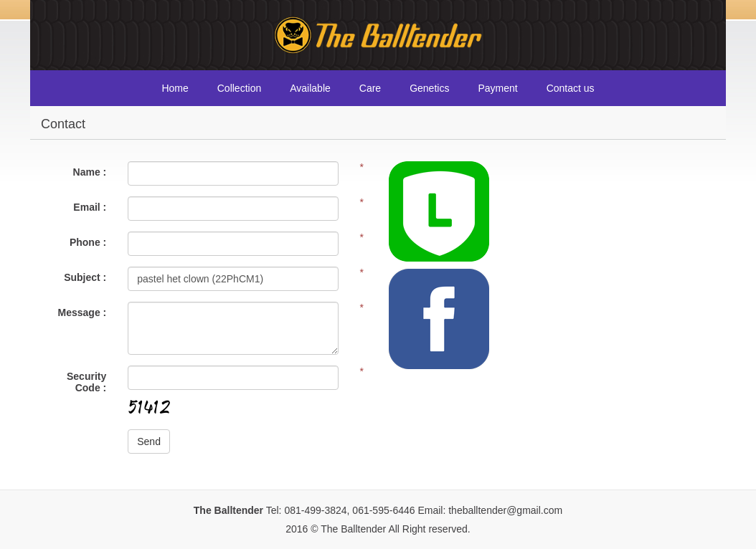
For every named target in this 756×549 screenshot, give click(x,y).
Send (149, 441)
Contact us (571, 88)
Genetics (429, 88)
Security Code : (86, 382)
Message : (82, 312)
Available (310, 88)
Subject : (85, 277)
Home (175, 88)
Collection (239, 88)
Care (370, 88)
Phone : (88, 242)
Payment (497, 88)
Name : (90, 172)
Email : (90, 207)
